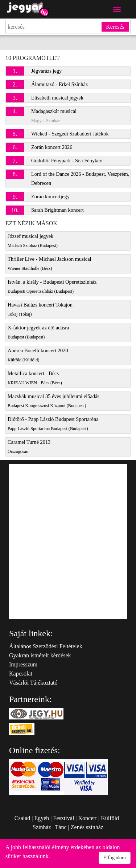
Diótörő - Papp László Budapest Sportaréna (53, 424)
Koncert (88, 818)
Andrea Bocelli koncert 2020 (38, 355)
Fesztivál (64, 818)
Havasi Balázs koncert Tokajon (40, 309)
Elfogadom (115, 858)
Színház (42, 827)
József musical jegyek (33, 241)
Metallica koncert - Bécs (35, 378)
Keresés (115, 27)
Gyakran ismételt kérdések (40, 655)
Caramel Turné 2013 (29, 447)
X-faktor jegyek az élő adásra (38, 332)
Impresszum (23, 664)
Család (22, 818)
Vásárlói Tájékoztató (33, 683)
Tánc (61, 827)
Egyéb (42, 818)
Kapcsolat (21, 674)
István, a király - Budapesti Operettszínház (52, 286)
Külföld (110, 818)
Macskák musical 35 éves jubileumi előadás (53, 401)
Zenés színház (87, 827)
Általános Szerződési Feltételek (46, 646)
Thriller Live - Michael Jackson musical (50, 263)
